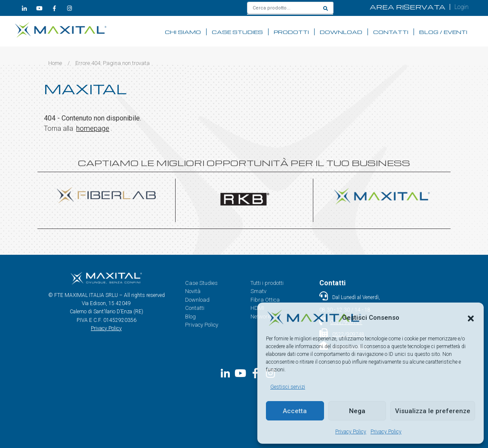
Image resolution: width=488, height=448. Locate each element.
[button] (471, 318)
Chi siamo (183, 32)
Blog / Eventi (443, 32)
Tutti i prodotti (267, 283)
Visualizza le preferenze (433, 411)
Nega (357, 411)
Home (55, 63)
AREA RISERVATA (408, 7)
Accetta (295, 411)
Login (462, 7)
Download (341, 32)
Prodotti (291, 32)
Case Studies (237, 32)
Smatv (258, 291)
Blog (190, 317)
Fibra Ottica (265, 300)
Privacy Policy (351, 432)
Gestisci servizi (288, 387)
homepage (93, 128)
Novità (193, 291)
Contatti (391, 32)
